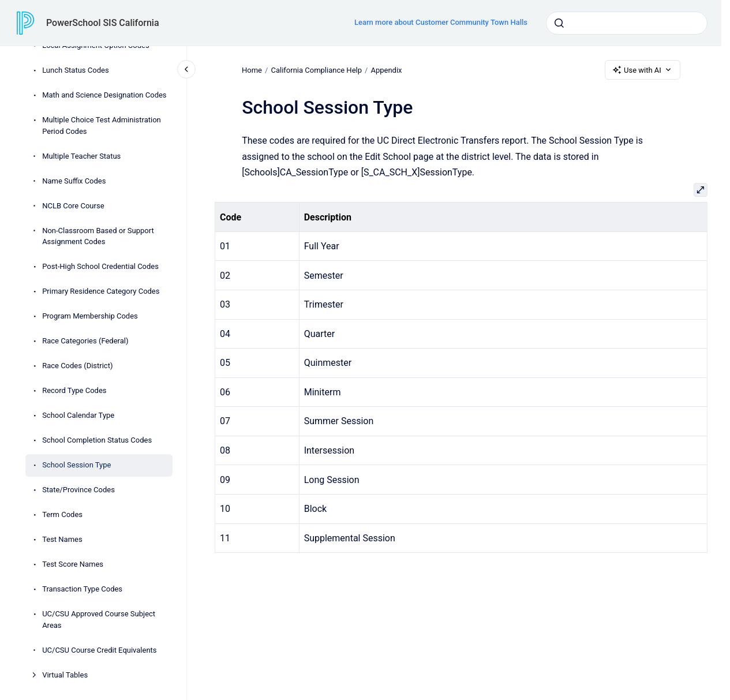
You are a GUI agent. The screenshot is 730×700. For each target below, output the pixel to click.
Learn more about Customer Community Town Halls (441, 22)
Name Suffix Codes (74, 181)
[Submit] (559, 23)
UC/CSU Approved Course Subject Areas (99, 619)
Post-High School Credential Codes (100, 266)
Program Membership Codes (90, 316)
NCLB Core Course (73, 206)
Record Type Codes (74, 390)
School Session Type (76, 465)
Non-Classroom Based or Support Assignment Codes (98, 236)
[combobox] (627, 23)
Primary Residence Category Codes (101, 291)
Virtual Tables (65, 675)
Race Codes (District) (77, 366)
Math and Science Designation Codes (104, 95)
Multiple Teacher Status (81, 156)
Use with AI (643, 70)
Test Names (62, 539)
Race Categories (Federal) (85, 341)
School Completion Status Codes (97, 440)
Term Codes (62, 514)
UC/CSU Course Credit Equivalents (99, 650)
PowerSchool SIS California (103, 23)
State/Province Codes (78, 490)
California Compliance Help (316, 70)
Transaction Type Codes (82, 589)
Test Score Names (73, 564)
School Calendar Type (78, 415)
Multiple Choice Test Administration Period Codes (102, 126)
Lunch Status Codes (75, 70)
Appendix (386, 70)
